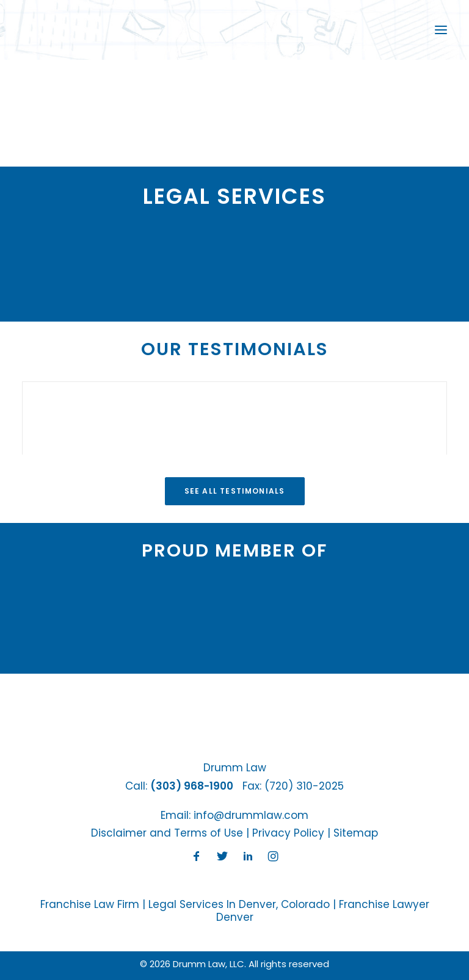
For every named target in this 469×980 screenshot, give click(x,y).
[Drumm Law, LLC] (63, 30)
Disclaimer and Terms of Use (167, 833)
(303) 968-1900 (192, 786)
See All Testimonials (235, 491)
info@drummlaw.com (251, 815)
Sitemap (356, 833)
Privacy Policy (288, 833)
